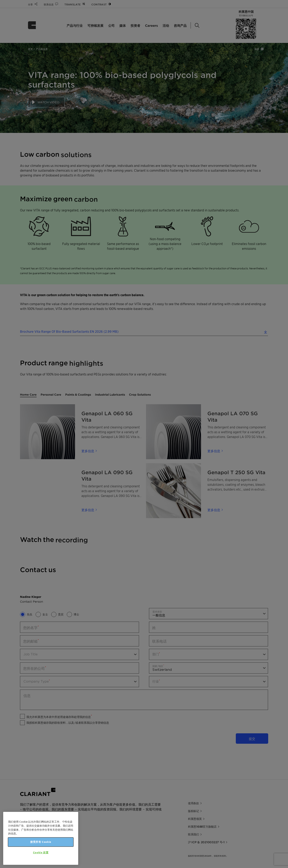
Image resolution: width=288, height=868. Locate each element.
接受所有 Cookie (41, 842)
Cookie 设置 (41, 853)
